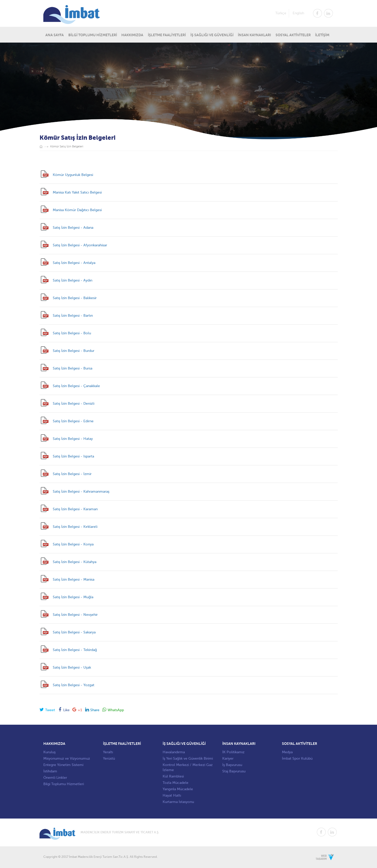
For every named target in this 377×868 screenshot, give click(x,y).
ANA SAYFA (55, 35)
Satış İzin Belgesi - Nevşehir (75, 615)
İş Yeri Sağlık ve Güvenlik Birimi (188, 758)
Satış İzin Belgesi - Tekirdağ (75, 650)
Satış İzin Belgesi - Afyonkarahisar (80, 245)
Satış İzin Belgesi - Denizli (74, 404)
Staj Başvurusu (234, 771)
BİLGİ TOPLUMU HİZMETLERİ (93, 35)
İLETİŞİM (322, 35)
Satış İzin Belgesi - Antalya (74, 263)
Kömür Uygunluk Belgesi (73, 175)
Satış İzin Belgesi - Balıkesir (75, 298)
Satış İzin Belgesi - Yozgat (74, 685)
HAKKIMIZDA (132, 35)
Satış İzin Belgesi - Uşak (72, 667)
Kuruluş (49, 752)
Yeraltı (108, 752)
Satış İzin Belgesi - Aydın (73, 280)
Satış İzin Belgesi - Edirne (73, 421)
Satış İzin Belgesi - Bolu (72, 333)
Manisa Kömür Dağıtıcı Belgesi (77, 210)
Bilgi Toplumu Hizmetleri (64, 784)
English (298, 13)
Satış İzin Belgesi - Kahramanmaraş (81, 492)
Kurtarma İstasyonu (178, 802)
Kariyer (228, 758)
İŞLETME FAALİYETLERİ (167, 35)
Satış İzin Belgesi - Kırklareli (75, 527)
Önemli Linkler (55, 778)
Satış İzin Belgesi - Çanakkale (76, 386)
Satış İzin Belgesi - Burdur (74, 351)
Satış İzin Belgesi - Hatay (73, 439)
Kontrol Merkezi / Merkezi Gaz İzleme (188, 767)
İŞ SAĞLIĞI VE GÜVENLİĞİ (212, 35)
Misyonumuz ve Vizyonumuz (67, 758)
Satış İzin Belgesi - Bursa (73, 368)
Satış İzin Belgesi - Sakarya (74, 632)
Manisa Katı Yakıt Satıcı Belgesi (77, 192)
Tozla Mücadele (175, 783)
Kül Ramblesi (173, 776)
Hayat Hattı (172, 795)
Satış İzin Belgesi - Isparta (73, 456)
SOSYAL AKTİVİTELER (293, 35)
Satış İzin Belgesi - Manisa (74, 579)
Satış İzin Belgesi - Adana (73, 228)
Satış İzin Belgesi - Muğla (73, 597)
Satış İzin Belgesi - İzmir (72, 474)
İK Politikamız (233, 752)
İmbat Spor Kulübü (297, 758)
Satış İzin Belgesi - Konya (73, 544)
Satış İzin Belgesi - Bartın (73, 316)
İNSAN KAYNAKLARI (254, 35)
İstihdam (50, 771)
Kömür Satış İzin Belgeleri (67, 146)
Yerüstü (109, 758)
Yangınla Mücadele (178, 789)
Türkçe (281, 13)
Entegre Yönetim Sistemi (63, 765)
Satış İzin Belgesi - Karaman (75, 509)
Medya (287, 752)
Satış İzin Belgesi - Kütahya (75, 562)
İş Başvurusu (232, 765)
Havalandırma (174, 752)
